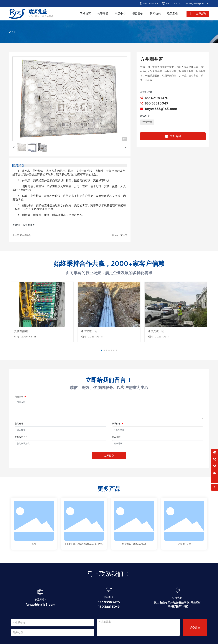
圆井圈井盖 (26, 235)
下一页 (124, 235)
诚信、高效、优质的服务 (41, 16)
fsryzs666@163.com (199, 3)
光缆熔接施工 (22, 331)
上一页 (16, 235)
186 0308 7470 (173, 3)
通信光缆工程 (156, 331)
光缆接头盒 (184, 544)
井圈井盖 (147, 122)
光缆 (34, 544)
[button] (102, 350)
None (115, 235)
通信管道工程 (89, 331)
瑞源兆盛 (38, 12)
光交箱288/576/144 (134, 544)
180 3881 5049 (150, 3)
